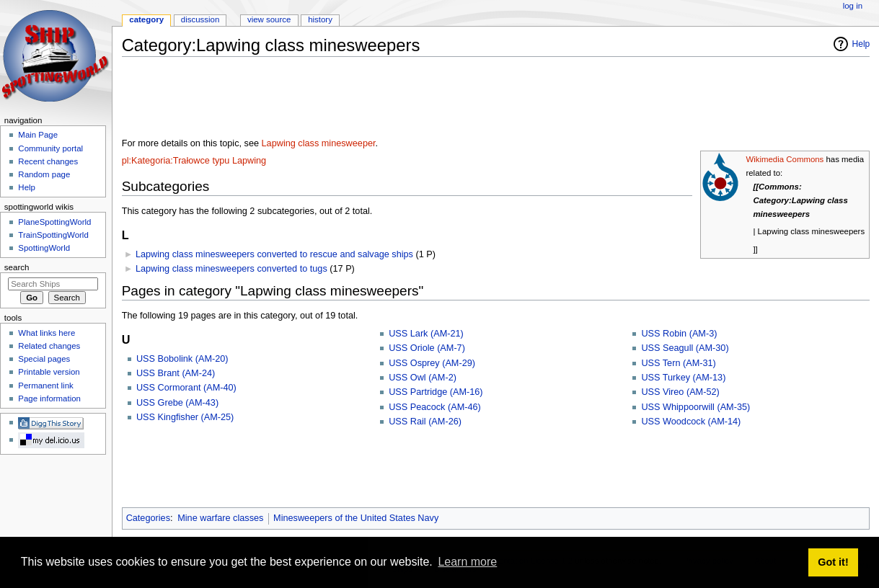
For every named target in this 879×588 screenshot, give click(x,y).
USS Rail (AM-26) (425, 422)
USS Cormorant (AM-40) (186, 388)
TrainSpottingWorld (53, 235)
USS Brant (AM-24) (176, 373)
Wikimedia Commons (785, 159)
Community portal (50, 148)
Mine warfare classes (220, 518)
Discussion (200, 19)
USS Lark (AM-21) (426, 334)
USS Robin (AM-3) (679, 334)
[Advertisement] (384, 100)
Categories (148, 518)
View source (269, 19)
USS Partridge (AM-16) (436, 392)
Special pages (44, 359)
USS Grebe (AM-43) (177, 403)
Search (17, 267)
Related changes (49, 346)
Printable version (49, 372)
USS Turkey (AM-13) (683, 378)
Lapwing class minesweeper (319, 143)
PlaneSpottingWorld (54, 222)
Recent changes (48, 161)
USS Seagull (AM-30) (685, 348)
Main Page (38, 135)
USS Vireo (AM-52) (680, 392)
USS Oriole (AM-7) (427, 348)
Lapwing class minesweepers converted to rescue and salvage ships (274, 254)
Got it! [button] (833, 562)
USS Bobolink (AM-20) (182, 359)
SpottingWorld (44, 248)
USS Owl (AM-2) (423, 378)
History (320, 19)
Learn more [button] (467, 562)
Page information (49, 398)
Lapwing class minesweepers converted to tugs (231, 269)
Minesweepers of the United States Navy (356, 518)
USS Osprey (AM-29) (432, 363)
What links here (47, 333)
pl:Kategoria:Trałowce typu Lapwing (194, 161)
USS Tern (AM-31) (678, 363)
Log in (853, 6)
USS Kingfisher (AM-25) (185, 417)
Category (146, 19)
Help (861, 44)
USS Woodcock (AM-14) (691, 422)
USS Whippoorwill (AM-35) (695, 407)
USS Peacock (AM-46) (435, 407)
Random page (44, 174)
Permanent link (45, 386)
